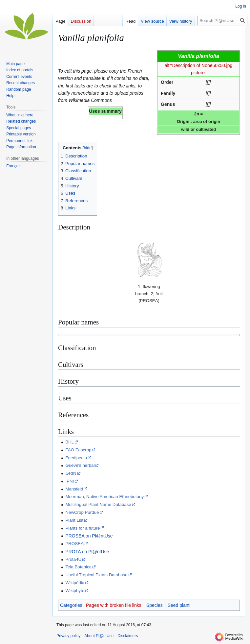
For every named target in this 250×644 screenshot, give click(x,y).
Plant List (74, 520)
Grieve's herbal (80, 465)
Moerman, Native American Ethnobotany (104, 497)
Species (155, 605)
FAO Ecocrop (78, 450)
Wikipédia (75, 583)
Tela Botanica (78, 567)
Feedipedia (76, 458)
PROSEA (74, 544)
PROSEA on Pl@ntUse (89, 536)
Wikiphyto (75, 591)
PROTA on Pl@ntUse (87, 552)
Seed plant (179, 605)
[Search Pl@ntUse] (222, 21)
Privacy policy (68, 636)
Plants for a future (83, 528)
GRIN (71, 473)
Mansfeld (74, 489)
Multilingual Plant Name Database (98, 504)
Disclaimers (128, 636)
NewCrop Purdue (82, 512)
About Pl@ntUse (99, 636)
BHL (70, 442)
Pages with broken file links (114, 605)
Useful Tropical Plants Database (96, 575)
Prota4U (73, 559)
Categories (71, 605)
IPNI (70, 481)
